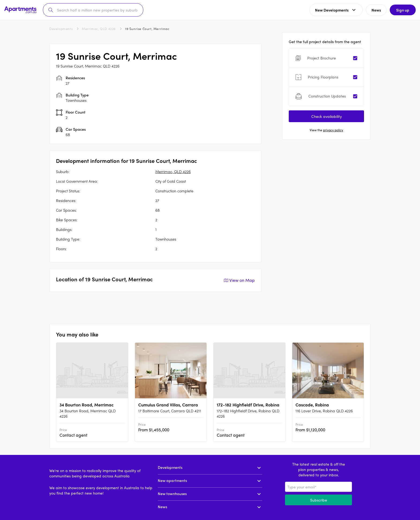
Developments (61, 29)
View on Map (239, 280)
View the (326, 130)
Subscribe (319, 500)
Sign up (403, 10)
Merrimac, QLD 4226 (99, 29)
